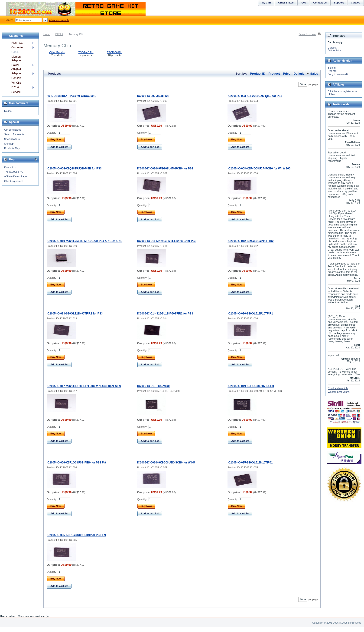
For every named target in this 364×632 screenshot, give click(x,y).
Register (333, 71)
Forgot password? (338, 74)
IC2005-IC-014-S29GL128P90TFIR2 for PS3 (165, 314)
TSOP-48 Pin (86, 52)
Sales (314, 74)
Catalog (356, 3)
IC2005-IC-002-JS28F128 (153, 96)
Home (47, 34)
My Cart (266, 3)
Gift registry (334, 50)
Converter (18, 47)
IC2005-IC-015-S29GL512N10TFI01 (250, 463)
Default (299, 74)
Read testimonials (338, 388)
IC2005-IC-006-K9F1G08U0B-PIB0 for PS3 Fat (76, 463)
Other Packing (57, 52)
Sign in (332, 68)
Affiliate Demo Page (15, 176)
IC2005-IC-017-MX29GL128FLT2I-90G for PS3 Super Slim (84, 386)
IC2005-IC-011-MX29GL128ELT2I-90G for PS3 (167, 241)
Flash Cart (18, 43)
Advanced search (59, 20)
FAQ (304, 3)
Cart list (332, 48)
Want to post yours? (339, 392)
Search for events (14, 134)
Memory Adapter (16, 59)
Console (16, 78)
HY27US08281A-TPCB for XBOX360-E (71, 96)
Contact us (10, 167)
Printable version (307, 34)
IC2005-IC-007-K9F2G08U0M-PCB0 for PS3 (165, 169)
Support (339, 3)
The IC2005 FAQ (14, 172)
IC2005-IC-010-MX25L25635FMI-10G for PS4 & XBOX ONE (84, 241)
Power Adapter (16, 67)
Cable (15, 52)
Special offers (12, 139)
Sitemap (9, 144)
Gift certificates (13, 130)
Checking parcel (13, 181)
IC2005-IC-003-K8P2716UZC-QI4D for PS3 (255, 96)
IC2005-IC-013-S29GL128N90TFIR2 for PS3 (75, 314)
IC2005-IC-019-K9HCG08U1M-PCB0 (251, 386)
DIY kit (59, 34)
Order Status (286, 3)
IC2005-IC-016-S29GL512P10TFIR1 (250, 314)
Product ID (258, 74)
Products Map (12, 148)
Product (274, 74)
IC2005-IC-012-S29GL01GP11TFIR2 (250, 241)
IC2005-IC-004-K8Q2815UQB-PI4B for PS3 (74, 169)
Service (16, 92)
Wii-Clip (16, 83)
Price (287, 74)
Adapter (16, 73)
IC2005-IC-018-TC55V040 (153, 386)
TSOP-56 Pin (115, 52)
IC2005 (8, 111)
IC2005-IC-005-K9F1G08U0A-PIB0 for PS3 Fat (76, 535)
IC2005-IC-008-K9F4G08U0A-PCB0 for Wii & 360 (259, 169)
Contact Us (320, 3)
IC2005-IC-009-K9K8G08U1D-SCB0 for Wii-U (166, 463)
